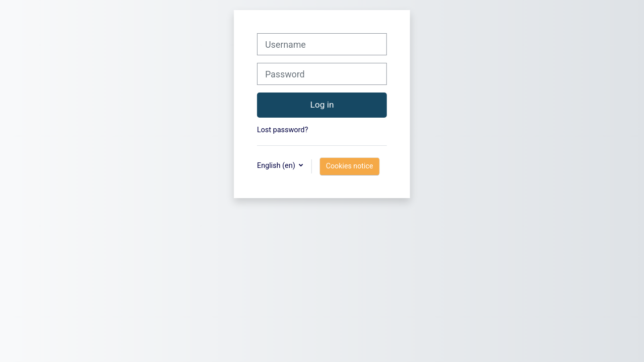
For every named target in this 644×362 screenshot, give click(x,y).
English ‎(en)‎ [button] (277, 166)
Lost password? (283, 130)
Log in (322, 105)
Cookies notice (350, 166)
